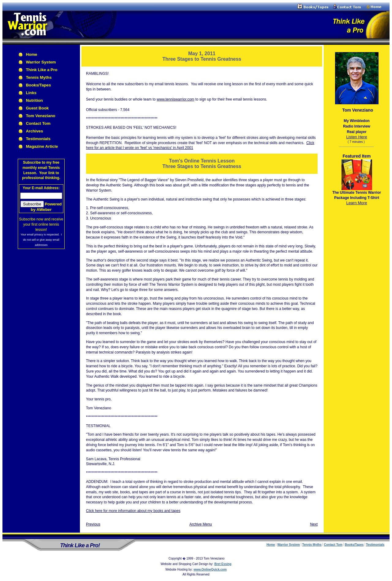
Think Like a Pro (41, 70)
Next (314, 524)
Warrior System (41, 62)
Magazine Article (42, 146)
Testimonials (38, 139)
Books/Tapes (38, 85)
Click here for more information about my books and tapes (133, 511)
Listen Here (356, 137)
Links (31, 93)
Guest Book (37, 108)
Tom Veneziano (40, 116)
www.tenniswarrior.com (176, 99)
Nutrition (34, 100)
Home (31, 54)
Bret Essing (223, 564)
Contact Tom (38, 123)
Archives (34, 131)
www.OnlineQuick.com (210, 570)
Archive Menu (200, 524)
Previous (93, 524)
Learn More (356, 203)
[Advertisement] (357, 303)
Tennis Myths (39, 77)
